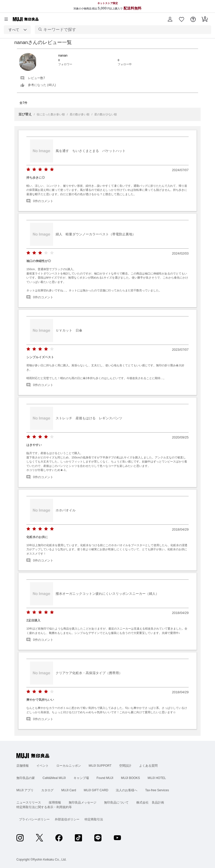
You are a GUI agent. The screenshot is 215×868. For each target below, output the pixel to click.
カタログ (47, 790)
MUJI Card (69, 790)
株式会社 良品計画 (150, 803)
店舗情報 (23, 766)
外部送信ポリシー (67, 819)
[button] (170, 19)
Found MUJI (105, 778)
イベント (43, 766)
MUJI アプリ (25, 790)
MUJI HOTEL (157, 778)
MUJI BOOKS (130, 778)
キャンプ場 (81, 778)
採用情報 (55, 803)
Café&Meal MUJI (54, 778)
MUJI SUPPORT (100, 766)
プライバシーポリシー (34, 819)
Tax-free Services (157, 790)
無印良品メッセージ (83, 803)
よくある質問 (148, 766)
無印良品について (116, 803)
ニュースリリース (29, 803)
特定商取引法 (94, 819)
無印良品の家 (26, 778)
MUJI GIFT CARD (96, 790)
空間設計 (125, 766)
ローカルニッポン (69, 766)
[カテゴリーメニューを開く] (6, 19)
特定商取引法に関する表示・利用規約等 (44, 807)
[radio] (28, 169)
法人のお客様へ (127, 790)
